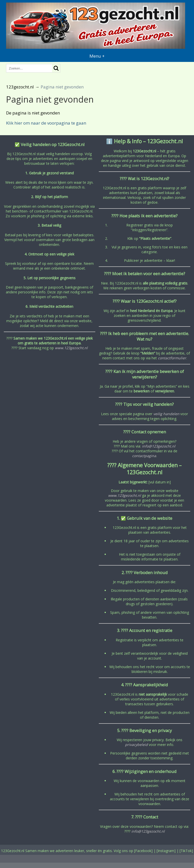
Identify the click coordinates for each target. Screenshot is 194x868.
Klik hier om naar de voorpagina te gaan (46, 123)
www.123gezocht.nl (71, 348)
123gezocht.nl (20, 87)
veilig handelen (166, 414)
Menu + (97, 56)
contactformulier (172, 358)
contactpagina (144, 456)
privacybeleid (136, 745)
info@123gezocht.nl (159, 446)
